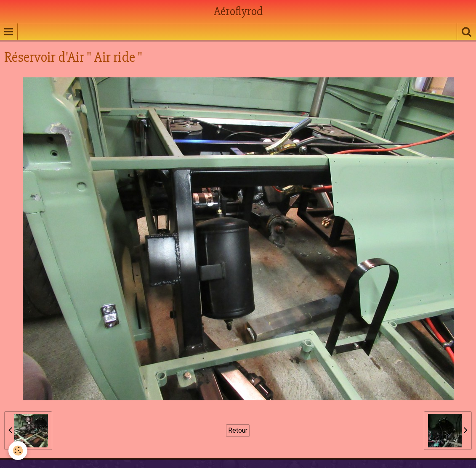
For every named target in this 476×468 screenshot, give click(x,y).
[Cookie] (18, 451)
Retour (238, 430)
